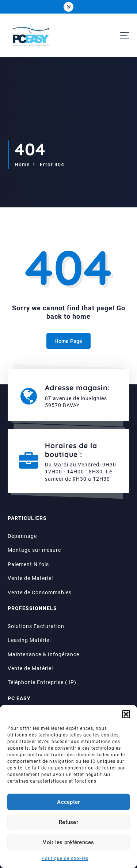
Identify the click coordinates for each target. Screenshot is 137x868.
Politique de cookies (65, 858)
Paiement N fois (28, 564)
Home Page (68, 341)
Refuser (68, 822)
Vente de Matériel (30, 668)
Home (22, 165)
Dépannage (22, 536)
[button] (126, 714)
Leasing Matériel (29, 640)
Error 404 (52, 165)
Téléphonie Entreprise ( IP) (42, 683)
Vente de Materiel (30, 578)
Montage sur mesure (34, 550)
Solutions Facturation (36, 626)
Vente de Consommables (40, 592)
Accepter (68, 802)
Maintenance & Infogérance (43, 654)
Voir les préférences (68, 842)
